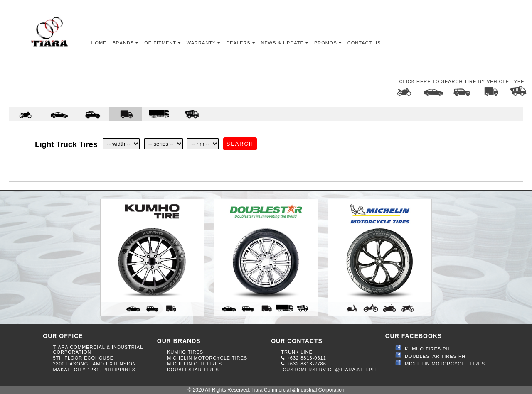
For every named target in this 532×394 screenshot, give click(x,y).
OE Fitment (162, 43)
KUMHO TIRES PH (427, 349)
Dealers (240, 43)
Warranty (203, 43)
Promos (328, 43)
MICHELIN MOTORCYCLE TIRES (207, 358)
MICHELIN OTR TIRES (195, 364)
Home (99, 43)
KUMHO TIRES (185, 352)
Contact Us (364, 43)
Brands (125, 43)
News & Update (285, 43)
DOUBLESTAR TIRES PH (435, 356)
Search (240, 144)
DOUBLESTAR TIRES (193, 370)
